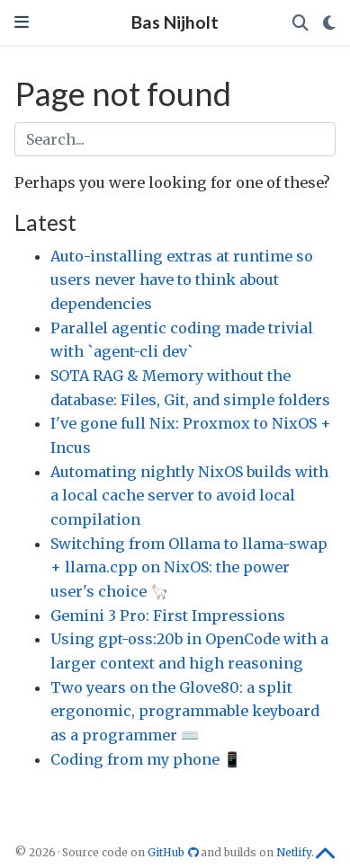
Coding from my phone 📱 (146, 759)
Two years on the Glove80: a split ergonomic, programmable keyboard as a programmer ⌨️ (185, 711)
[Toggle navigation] (22, 22)
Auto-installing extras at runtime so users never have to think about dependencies (182, 280)
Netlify (294, 852)
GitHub (174, 852)
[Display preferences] (329, 23)
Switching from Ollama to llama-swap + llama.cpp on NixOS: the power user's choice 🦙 (189, 567)
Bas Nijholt (175, 22)
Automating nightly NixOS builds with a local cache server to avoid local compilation (189, 496)
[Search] (301, 23)
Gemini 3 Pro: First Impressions (168, 616)
